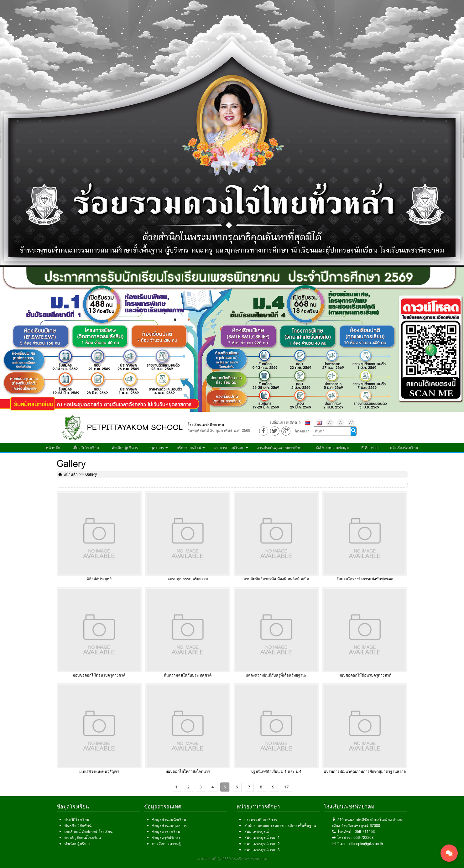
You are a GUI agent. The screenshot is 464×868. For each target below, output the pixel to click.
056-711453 (365, 831)
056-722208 (363, 837)
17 (287, 787)
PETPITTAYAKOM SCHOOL (135, 427)
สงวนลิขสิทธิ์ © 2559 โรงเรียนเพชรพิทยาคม (232, 859)
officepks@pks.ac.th (366, 844)
